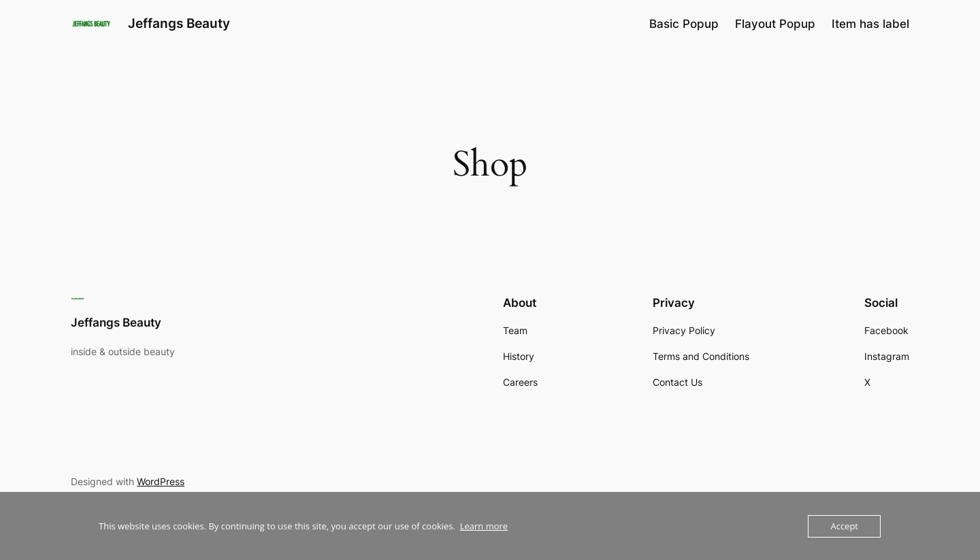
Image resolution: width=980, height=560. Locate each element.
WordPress (161, 481)
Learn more (484, 526)
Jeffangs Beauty (179, 23)
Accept (844, 526)
